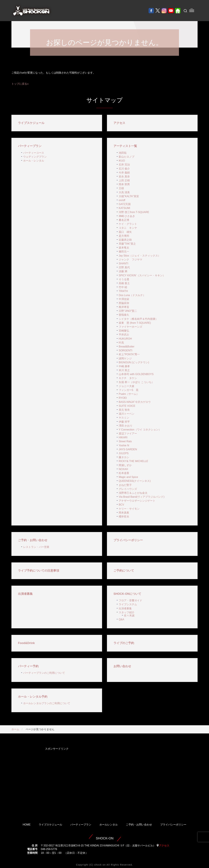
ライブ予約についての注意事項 (39, 571)
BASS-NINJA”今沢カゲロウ (135, 402)
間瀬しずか (125, 465)
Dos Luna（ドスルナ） (132, 295)
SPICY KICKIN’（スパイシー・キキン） (142, 275)
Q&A (121, 619)
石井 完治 (124, 165)
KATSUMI (124, 208)
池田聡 (123, 153)
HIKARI (123, 437)
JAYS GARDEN (128, 449)
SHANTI (124, 263)
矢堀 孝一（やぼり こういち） (136, 382)
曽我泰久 (124, 315)
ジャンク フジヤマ (130, 260)
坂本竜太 (124, 248)
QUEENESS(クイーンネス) (135, 481)
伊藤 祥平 (124, 422)
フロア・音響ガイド (130, 600)
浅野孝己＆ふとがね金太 (133, 493)
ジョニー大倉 (127, 386)
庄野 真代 (124, 267)
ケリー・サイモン (129, 509)
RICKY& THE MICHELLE (133, 461)
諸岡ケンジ (125, 358)
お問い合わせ (122, 666)
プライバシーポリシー (128, 540)
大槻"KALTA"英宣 (129, 196)
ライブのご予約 (124, 643)
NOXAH (123, 469)
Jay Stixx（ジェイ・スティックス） (140, 256)
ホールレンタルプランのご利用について (47, 703)
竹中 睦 (123, 287)
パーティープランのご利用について (44, 673)
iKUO (122, 161)
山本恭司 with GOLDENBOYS (136, 374)
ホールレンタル (109, 825)
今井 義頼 (124, 173)
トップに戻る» (20, 84)
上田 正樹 (124, 180)
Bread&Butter (127, 347)
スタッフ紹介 (127, 612)
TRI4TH (123, 291)
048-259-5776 (49, 849)
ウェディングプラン (35, 157)
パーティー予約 (28, 666)
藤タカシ (124, 457)
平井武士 (124, 335)
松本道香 (124, 473)
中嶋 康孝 (124, 366)
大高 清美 (124, 192)
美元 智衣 (124, 410)
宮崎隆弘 (124, 331)
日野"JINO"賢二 (128, 311)
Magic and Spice (128, 477)
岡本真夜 (124, 513)
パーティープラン (30, 146)
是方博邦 (124, 236)
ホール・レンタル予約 (33, 697)
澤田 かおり (126, 426)
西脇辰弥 (124, 303)
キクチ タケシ (128, 378)
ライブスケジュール (31, 123)
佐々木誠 (129, 615)
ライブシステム (128, 604)
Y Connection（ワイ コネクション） (140, 430)
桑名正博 (124, 220)
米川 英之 (124, 370)
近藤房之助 (125, 240)
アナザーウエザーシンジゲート (137, 501)
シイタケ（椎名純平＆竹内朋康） (138, 319)
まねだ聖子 (125, 485)
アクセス (119, 123)
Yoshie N (124, 445)
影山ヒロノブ (127, 157)
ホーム (15, 729)
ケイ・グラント (128, 224)
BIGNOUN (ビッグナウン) (134, 362)
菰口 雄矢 (125, 232)
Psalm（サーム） (129, 394)
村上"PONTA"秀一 (129, 354)
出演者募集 (25, 594)
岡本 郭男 (124, 184)
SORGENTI (126, 350)
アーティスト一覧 (125, 146)
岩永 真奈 (124, 176)
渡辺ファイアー (128, 434)
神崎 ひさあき (127, 216)
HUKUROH (125, 339)
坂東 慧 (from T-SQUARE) (135, 323)
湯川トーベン (127, 414)
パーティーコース (34, 153)
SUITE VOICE (127, 406)
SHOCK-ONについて (127, 594)
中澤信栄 (124, 299)
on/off (122, 200)
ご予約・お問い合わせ (33, 540)
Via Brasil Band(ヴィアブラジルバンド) (142, 497)
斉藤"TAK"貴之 (127, 244)
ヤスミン (124, 418)
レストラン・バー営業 (36, 547)
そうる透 (124, 279)
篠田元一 (124, 252)
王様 (121, 188)
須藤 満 (123, 271)
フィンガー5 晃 (129, 390)
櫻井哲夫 (124, 517)
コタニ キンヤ (128, 228)
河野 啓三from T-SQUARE (134, 212)
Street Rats (125, 441)
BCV (121, 505)
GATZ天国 (125, 204)
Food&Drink (26, 643)
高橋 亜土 (124, 283)
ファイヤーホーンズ (130, 327)
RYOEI (123, 398)
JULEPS (124, 453)
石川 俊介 (124, 169)
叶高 (121, 343)
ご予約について (124, 571)
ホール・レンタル (34, 161)
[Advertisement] (57, 781)
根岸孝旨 (124, 307)
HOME (27, 825)
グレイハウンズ (128, 489)
